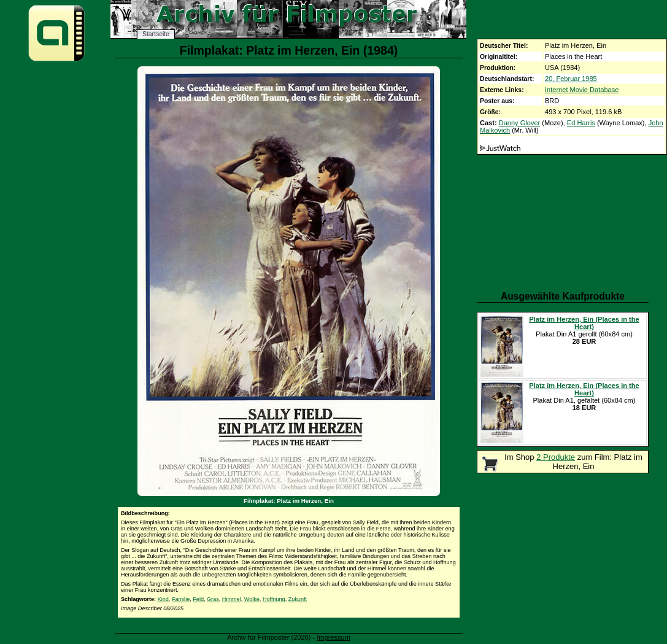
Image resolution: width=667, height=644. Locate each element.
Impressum (333, 637)
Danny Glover (520, 123)
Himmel (232, 599)
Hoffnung (274, 599)
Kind (163, 599)
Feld (198, 599)
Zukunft (298, 599)
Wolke (252, 599)
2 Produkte (556, 457)
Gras (213, 599)
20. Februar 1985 (571, 79)
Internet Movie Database (582, 90)
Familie (181, 599)
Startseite (156, 34)
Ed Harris (581, 123)
